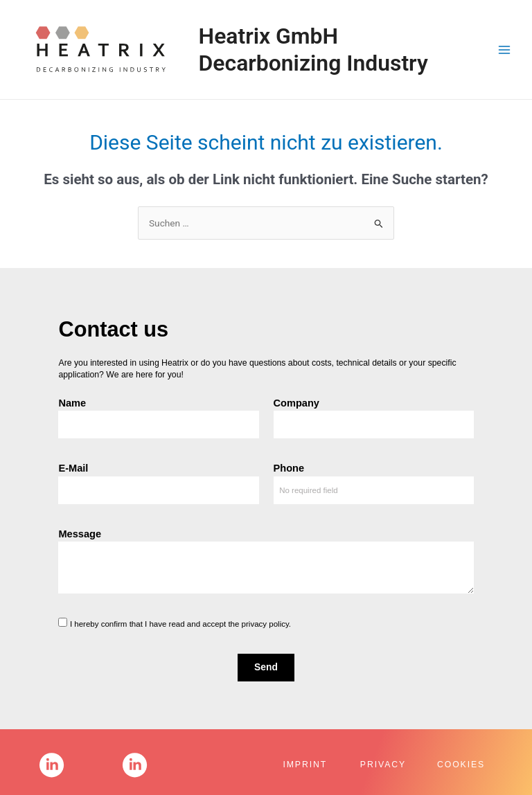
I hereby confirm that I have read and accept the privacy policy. (180, 624)
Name (72, 403)
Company (296, 403)
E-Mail (73, 468)
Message (80, 534)
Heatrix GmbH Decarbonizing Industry (313, 49)
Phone (289, 468)
